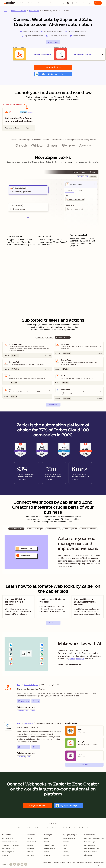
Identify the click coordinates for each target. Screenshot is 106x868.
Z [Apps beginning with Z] (88, 828)
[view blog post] (18, 607)
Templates (88, 863)
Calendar (66, 842)
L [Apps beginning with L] (50, 828)
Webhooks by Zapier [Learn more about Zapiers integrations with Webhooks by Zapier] (18, 11)
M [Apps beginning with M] (53, 828)
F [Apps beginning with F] (35, 828)
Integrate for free (53, 67)
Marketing (66, 852)
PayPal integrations (8, 849)
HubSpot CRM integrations (11, 845)
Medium (47, 852)
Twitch (46, 839)
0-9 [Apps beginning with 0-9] (19, 828)
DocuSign (30, 845)
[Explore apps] (73, 3)
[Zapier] (9, 3)
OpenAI (71, 659)
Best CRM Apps (89, 845)
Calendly (47, 842)
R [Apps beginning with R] (66, 828)
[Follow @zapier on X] (18, 864)
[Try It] (27, 356)
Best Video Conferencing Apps (94, 839)
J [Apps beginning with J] (45, 828)
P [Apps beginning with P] (61, 828)
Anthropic (80, 659)
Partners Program (98, 866)
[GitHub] (68, 3)
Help (36, 701)
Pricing (44, 863)
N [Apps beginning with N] (56, 828)
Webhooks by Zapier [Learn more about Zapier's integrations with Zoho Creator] (31, 685)
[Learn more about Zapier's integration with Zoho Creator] (8, 726)
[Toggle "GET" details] (27, 377)
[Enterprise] (54, 3)
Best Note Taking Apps (92, 849)
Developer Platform (59, 863)
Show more (6, 855)
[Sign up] (98, 3)
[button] (53, 74)
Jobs (74, 863)
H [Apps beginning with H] (41, 828)
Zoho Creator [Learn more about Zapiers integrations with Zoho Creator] (34, 11)
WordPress (30, 849)
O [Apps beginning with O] (58, 828)
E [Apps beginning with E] (33, 828)
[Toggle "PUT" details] (27, 391)
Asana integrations (8, 852)
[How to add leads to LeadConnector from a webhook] (88, 607)
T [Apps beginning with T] (72, 828)
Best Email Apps (90, 842)
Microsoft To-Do (49, 845)
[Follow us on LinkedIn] (15, 864)
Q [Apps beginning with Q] (64, 828)
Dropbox (30, 839)
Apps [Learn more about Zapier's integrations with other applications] (6, 11)
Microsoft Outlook (50, 849)
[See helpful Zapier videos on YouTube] (22, 864)
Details (31, 112)
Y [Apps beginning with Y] (85, 828)
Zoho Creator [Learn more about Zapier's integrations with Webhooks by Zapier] (28, 723)
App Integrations (99, 863)
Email (65, 845)
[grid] (19, 188)
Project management (70, 839)
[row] (19, 188)
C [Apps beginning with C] (27, 828)
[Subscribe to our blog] (26, 864)
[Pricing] (62, 3)
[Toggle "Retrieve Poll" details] (27, 363)
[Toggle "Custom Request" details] (79, 362)
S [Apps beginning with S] (69, 828)
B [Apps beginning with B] (25, 828)
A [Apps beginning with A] (22, 828)
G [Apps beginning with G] (38, 828)
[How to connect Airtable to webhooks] (53, 607)
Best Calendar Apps (91, 852)
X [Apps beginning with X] (83, 828)
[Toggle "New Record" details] (79, 392)
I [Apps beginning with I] (43, 828)
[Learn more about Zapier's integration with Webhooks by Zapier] (8, 688)
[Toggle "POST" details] (79, 377)
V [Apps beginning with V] (77, 828)
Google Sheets (32, 842)
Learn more (24, 701)
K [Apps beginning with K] (48, 828)
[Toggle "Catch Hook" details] (79, 347)
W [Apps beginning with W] (80, 828)
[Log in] (90, 3)
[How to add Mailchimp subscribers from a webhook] (18, 607)
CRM (65, 849)
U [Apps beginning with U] (74, 828)
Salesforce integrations (9, 842)
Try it (29, 128)
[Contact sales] (81, 3)
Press (69, 863)
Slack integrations (8, 839)
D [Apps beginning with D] (30, 828)
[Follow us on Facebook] (11, 864)
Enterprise (80, 863)
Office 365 (30, 852)
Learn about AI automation (72, 665)
